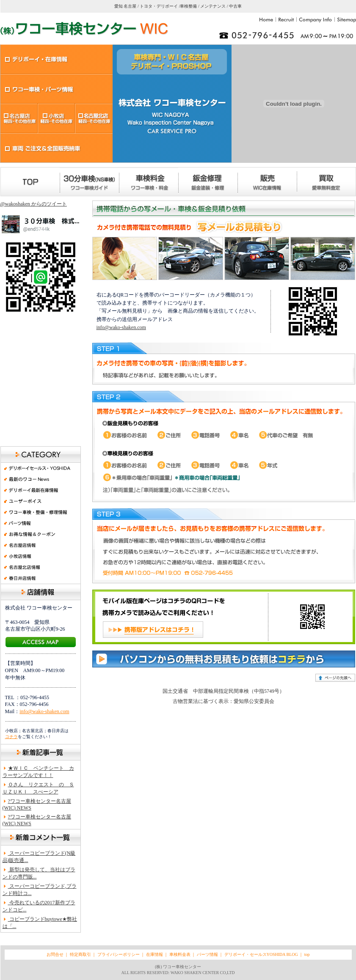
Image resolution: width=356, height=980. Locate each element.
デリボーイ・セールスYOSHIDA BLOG (261, 954)
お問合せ (55, 954)
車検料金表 (179, 954)
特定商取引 (80, 954)
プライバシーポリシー (119, 954)
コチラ (11, 737)
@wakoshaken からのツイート (34, 204)
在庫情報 (155, 954)
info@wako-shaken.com (44, 711)
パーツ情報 (207, 954)
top (307, 954)
